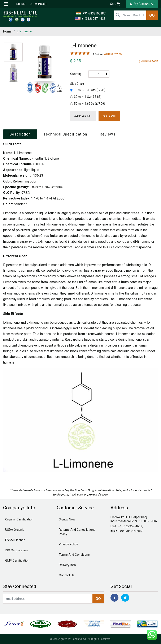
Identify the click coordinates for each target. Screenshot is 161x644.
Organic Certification (19, 519)
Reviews (108, 134)
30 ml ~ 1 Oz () (86, 97)
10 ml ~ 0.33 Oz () (88, 90)
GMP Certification (17, 561)
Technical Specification (65, 134)
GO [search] (152, 15)
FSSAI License (15, 540)
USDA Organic (15, 530)
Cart (115, 4)
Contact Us (67, 575)
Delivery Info (67, 565)
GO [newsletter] (98, 599)
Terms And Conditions (74, 555)
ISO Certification (16, 550)
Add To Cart (109, 116)
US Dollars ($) (38, 4)
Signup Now (67, 519)
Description (20, 134)
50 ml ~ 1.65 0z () (88, 104)
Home (7, 31)
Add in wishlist (83, 116)
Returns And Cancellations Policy (77, 532)
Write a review (113, 54)
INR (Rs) (21, 4)
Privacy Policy (68, 544)
